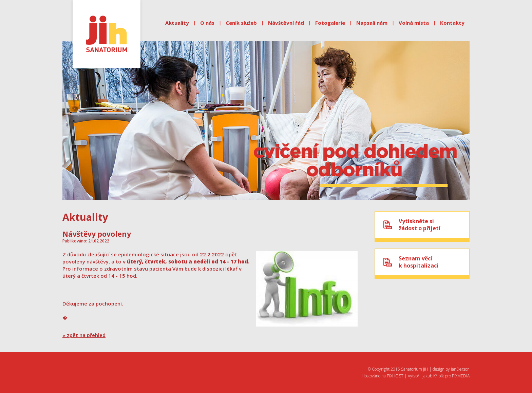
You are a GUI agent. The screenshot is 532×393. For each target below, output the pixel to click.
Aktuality (177, 23)
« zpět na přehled (84, 335)
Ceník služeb (241, 23)
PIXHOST (395, 376)
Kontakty (452, 23)
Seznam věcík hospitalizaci (419, 262)
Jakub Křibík (433, 376)
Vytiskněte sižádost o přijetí (420, 225)
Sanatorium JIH (415, 369)
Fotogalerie (330, 23)
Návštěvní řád (286, 23)
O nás (207, 23)
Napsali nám (372, 23)
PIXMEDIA (461, 376)
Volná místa (414, 23)
